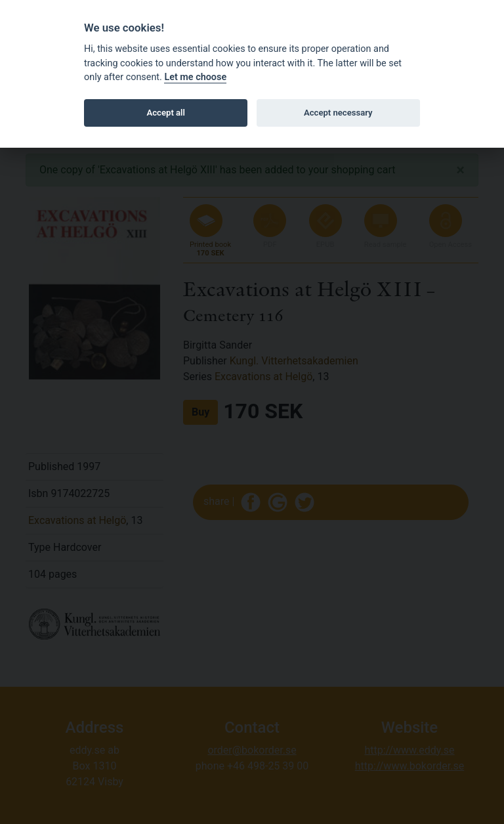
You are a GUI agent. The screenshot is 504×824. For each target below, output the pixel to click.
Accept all (166, 113)
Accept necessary (338, 113)
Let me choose (195, 77)
